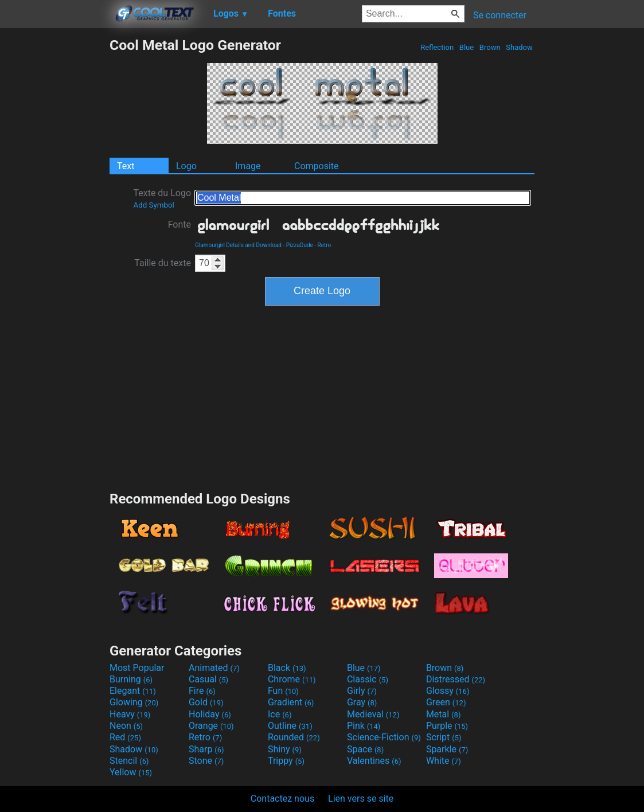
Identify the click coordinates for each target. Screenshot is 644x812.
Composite (317, 166)
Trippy (286, 761)
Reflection (437, 47)
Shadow (519, 47)
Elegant (133, 691)
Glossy (448, 691)
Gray (362, 702)
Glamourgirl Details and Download (238, 245)
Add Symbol (153, 205)
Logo (186, 166)
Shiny (285, 749)
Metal (444, 714)
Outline (290, 726)
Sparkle (447, 749)
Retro (325, 245)
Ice (280, 714)
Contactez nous (282, 799)
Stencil (129, 761)
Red (125, 737)
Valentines (374, 761)
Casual (208, 679)
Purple (447, 726)
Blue (467, 47)
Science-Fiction (384, 737)
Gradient (291, 702)
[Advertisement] (54, 209)
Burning (131, 679)
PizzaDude (300, 245)
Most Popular (137, 668)
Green (446, 702)
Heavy (130, 714)
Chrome (292, 679)
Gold (206, 702)
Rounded (294, 737)
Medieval (373, 714)
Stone (206, 761)
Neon (126, 726)
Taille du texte (163, 263)
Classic (368, 679)
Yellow (131, 772)
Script (444, 737)
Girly (362, 691)
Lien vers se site (361, 799)
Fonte (179, 225)
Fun (283, 691)
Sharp (206, 749)
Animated (214, 668)
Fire (202, 691)
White (444, 761)
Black (287, 668)
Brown (490, 47)
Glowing (134, 702)
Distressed (456, 679)
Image (248, 166)
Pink (364, 726)
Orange (211, 726)
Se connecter (500, 15)
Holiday (210, 714)
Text (126, 166)
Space (365, 749)
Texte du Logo (162, 198)
